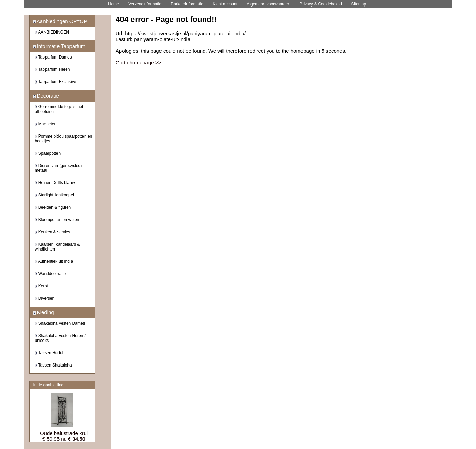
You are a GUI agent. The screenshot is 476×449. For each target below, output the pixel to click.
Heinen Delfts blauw (55, 183)
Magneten (46, 124)
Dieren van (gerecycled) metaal (59, 168)
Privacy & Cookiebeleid (320, 4)
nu (64, 439)
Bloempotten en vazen (57, 220)
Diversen (45, 298)
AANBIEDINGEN (52, 32)
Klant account (225, 4)
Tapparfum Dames (53, 57)
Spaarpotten (48, 153)
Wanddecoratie (50, 274)
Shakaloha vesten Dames (60, 323)
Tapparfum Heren (53, 69)
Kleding (44, 312)
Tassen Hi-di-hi (50, 353)
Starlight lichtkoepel (54, 195)
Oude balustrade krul (64, 433)
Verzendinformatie (145, 4)
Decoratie (46, 96)
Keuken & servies (53, 232)
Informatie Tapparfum (59, 46)
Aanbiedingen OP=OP (60, 21)
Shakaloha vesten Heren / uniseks (60, 338)
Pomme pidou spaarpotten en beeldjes (64, 139)
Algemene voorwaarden (268, 4)
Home (114, 4)
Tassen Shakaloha (53, 365)
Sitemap (359, 4)
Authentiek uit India (54, 261)
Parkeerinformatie (187, 4)
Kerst (41, 286)
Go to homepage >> (138, 62)
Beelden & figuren (53, 207)
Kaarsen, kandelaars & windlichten (57, 247)
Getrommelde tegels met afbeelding (59, 109)
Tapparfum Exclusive (56, 82)
